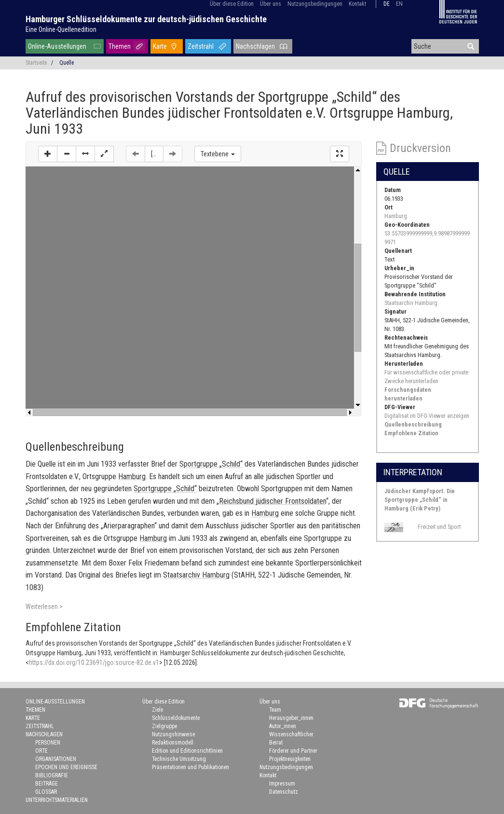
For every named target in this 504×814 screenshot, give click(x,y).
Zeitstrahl (201, 46)
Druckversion (420, 148)
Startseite (36, 63)
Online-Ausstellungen (57, 46)
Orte (41, 751)
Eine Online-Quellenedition (61, 29)
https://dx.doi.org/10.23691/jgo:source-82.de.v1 (94, 662)
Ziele (157, 710)
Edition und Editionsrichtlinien (187, 751)
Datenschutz (284, 792)
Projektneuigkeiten (290, 759)
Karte (160, 46)
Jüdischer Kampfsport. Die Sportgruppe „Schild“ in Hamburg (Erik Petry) (420, 500)
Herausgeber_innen (291, 718)
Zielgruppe (164, 726)
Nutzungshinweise (173, 734)
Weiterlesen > (44, 607)
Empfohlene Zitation (411, 433)
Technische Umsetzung (179, 759)
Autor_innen (283, 726)
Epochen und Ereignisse (66, 767)
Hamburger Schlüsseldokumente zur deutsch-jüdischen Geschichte (146, 19)
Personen (48, 743)
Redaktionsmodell (173, 743)
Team (275, 710)
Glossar (46, 792)
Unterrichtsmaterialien (57, 800)
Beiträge (47, 784)
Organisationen (56, 759)
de (387, 4)
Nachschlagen (255, 46)
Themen (120, 46)
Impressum (282, 784)
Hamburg (396, 216)
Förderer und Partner (293, 751)
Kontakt (357, 4)
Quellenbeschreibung (413, 424)
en (399, 4)
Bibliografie (52, 775)
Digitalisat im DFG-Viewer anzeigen (427, 416)
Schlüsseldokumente (176, 718)
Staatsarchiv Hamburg (411, 303)
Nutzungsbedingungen (315, 4)
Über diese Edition (232, 4)
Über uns (271, 4)
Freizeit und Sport (439, 527)
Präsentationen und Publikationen (191, 767)
